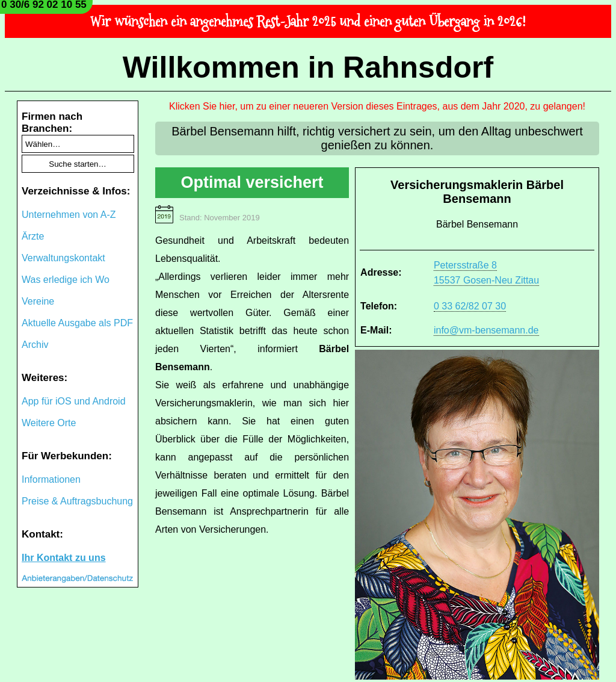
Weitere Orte (49, 423)
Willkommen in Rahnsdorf (308, 67)
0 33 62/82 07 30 (470, 306)
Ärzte (33, 236)
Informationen (51, 479)
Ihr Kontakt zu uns (64, 558)
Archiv (35, 345)
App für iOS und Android (74, 401)
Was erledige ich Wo (66, 280)
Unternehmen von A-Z (69, 215)
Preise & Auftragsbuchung (77, 501)
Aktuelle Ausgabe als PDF (77, 323)
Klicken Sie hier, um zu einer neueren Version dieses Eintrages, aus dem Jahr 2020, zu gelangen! (377, 106)
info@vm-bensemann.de (486, 330)
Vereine (38, 301)
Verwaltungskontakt (63, 258)
